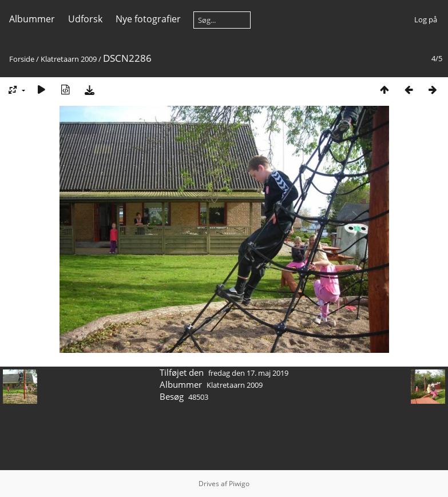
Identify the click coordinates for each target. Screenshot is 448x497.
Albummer (32, 19)
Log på (426, 19)
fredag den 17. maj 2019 (248, 373)
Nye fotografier (148, 19)
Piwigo (239, 484)
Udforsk (85, 19)
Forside (22, 59)
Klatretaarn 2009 (69, 59)
